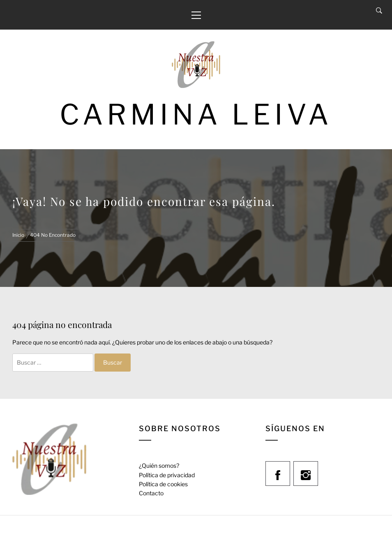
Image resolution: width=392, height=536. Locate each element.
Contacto (151, 493)
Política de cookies (163, 484)
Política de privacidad (167, 475)
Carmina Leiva (196, 114)
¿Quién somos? (159, 466)
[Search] (379, 11)
